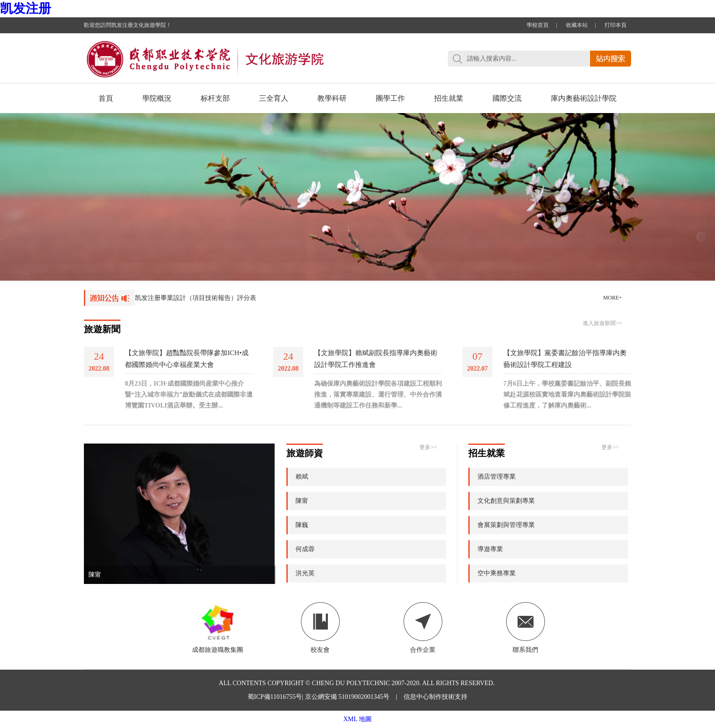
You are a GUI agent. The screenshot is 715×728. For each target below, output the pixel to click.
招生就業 (449, 98)
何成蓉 (305, 549)
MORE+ (613, 298)
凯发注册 (26, 8)
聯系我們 (526, 628)
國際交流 (507, 98)
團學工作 (390, 98)
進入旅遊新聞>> (602, 323)
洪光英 (305, 573)
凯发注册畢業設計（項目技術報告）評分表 (196, 298)
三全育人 (274, 98)
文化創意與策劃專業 (506, 501)
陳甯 (95, 575)
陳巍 (302, 525)
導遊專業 (490, 549)
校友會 (320, 628)
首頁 (106, 98)
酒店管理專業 (497, 477)
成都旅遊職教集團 (218, 628)
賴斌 (302, 477)
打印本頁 (616, 25)
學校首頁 (538, 25)
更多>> (428, 447)
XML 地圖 (357, 719)
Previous (25, 183)
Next (690, 183)
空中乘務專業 (497, 573)
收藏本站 (577, 25)
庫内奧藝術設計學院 (584, 98)
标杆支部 (215, 98)
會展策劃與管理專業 (506, 525)
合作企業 (423, 628)
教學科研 (332, 98)
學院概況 (157, 98)
